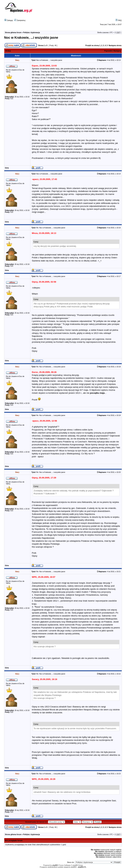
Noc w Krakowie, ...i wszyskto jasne (31, 38)
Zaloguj (9, 20)
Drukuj (8, 51)
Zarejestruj (20, 20)
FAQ (119, 20)
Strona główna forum (13, 33)
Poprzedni (108, 51)
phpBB (55, 865)
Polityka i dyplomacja (31, 33)
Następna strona (115, 45)
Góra (7, 168)
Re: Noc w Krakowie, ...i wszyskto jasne (51, 228)
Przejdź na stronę (92, 45)
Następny (117, 51)
